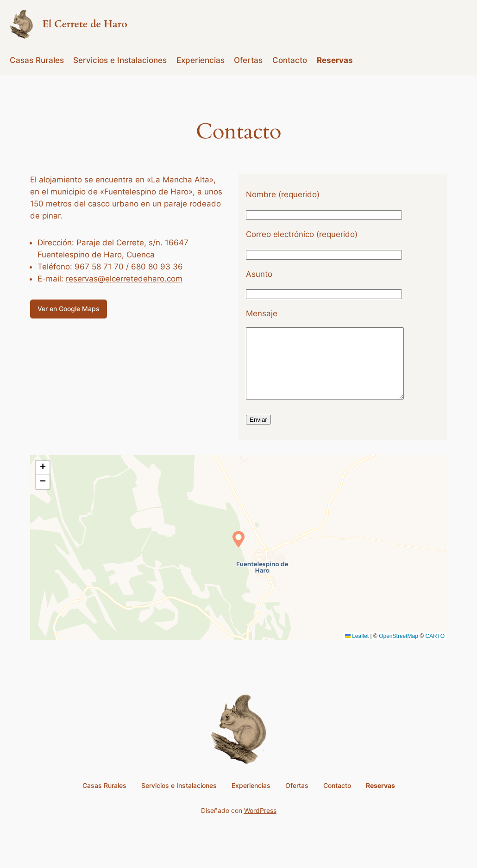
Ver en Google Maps (69, 309)
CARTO (435, 650)
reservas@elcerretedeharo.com (124, 279)
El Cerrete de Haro (85, 24)
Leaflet (357, 650)
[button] (238, 553)
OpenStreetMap (399, 650)
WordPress (260, 824)
